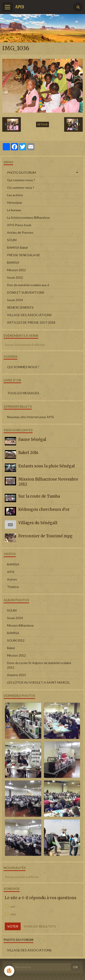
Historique (15, 202)
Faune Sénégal (32, 439)
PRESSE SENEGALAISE (24, 255)
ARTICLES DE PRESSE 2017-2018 (31, 322)
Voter (13, 926)
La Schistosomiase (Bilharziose (28, 217)
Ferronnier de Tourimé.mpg (45, 536)
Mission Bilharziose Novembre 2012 (48, 482)
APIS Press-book (19, 225)
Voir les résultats (40, 926)
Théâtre (13, 587)
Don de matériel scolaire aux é (28, 285)
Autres (12, 579)
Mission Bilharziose (20, 625)
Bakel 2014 (28, 453)
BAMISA (13, 262)
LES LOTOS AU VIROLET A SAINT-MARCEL (39, 682)
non (10, 914)
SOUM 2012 (16, 640)
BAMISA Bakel (17, 247)
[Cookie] (9, 971)
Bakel (11, 648)
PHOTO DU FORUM (21, 172)
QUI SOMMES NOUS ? (23, 367)
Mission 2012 (16, 270)
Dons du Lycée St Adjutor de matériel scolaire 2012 (39, 665)
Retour (42, 124)
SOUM (12, 240)
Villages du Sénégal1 (38, 523)
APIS (11, 572)
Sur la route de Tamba (39, 496)
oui (10, 906)
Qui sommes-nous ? (21, 180)
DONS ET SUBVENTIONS (26, 292)
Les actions (15, 195)
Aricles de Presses (20, 232)
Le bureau (14, 210)
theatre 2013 (16, 675)
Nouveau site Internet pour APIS (30, 417)
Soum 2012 (15, 277)
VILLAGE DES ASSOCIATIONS (29, 315)
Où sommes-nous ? (21, 187)
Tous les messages (23, 393)
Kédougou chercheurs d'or (44, 509)
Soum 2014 (15, 300)
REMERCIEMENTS (20, 307)
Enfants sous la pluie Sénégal (47, 466)
